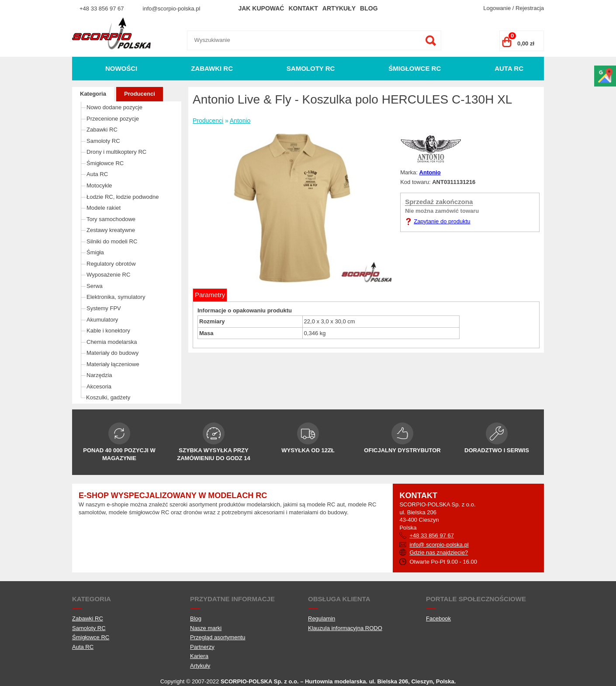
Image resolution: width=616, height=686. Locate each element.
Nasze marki (206, 628)
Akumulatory (102, 320)
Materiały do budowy (112, 353)
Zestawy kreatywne (111, 230)
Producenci (140, 94)
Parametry (210, 295)
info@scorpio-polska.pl (172, 9)
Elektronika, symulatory (116, 297)
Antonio (240, 121)
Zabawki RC (212, 68)
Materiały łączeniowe (113, 364)
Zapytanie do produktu (442, 221)
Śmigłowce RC (415, 68)
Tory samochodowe (111, 219)
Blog (369, 8)
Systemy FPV (104, 308)
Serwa (95, 286)
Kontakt (303, 8)
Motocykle (99, 185)
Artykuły (339, 8)
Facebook (438, 618)
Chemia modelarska (112, 342)
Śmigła (95, 252)
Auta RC (509, 68)
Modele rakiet (104, 208)
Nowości (121, 68)
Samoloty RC (311, 68)
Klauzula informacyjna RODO (345, 628)
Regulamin (322, 618)
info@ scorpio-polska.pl (439, 545)
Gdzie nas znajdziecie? (439, 553)
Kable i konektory (108, 331)
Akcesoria (99, 386)
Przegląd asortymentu (218, 637)
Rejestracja (530, 8)
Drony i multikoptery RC (116, 152)
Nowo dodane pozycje (114, 107)
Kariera (199, 656)
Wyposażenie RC (108, 275)
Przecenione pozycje (113, 119)
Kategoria (93, 94)
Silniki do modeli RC (112, 241)
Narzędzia (99, 375)
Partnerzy (202, 647)
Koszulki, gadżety (108, 397)
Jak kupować (261, 8)
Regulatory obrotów (111, 264)
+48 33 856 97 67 (102, 9)
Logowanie (497, 8)
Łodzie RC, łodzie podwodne (123, 197)
